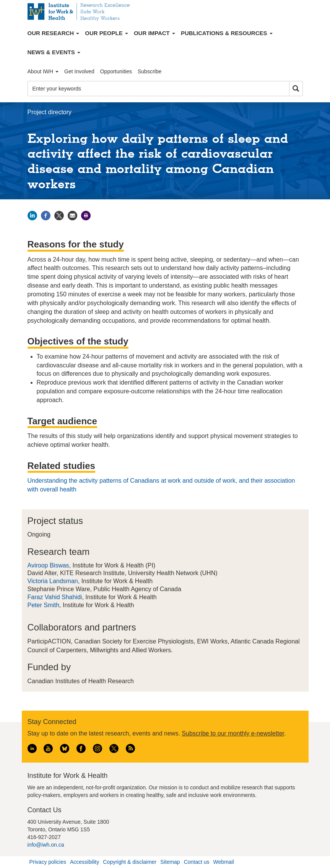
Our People (106, 33)
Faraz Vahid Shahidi (55, 597)
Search (296, 89)
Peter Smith (44, 605)
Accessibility (85, 862)
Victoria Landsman (53, 581)
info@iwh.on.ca (46, 845)
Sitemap (170, 862)
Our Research (54, 33)
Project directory (50, 112)
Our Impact (154, 33)
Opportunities (116, 71)
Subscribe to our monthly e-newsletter (233, 733)
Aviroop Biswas (48, 565)
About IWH (43, 71)
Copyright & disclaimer (130, 862)
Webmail (224, 862)
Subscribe (150, 71)
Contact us (197, 862)
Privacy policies (48, 862)
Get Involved (79, 71)
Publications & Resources (227, 33)
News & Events (54, 52)
